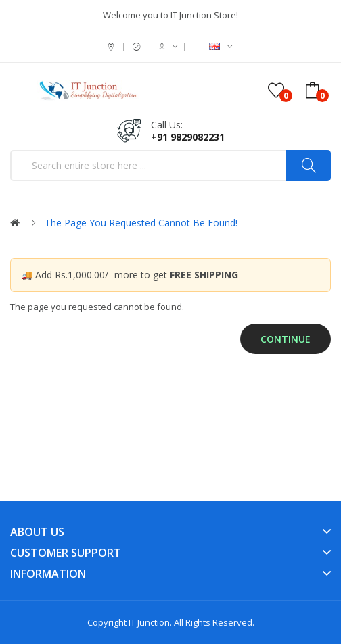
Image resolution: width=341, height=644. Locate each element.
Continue (286, 339)
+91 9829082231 (188, 137)
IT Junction (149, 622)
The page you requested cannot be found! (141, 223)
